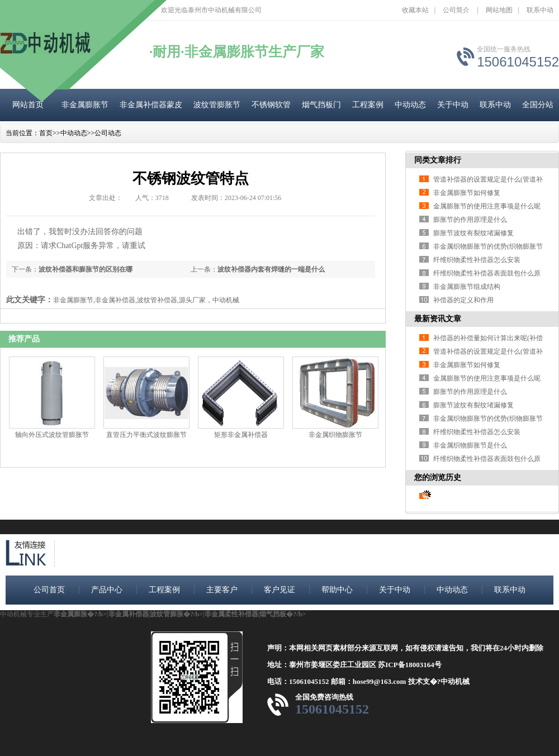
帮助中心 (337, 590)
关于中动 (453, 105)
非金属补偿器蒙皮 (151, 105)
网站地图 (499, 10)
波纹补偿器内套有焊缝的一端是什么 (271, 269)
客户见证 (279, 590)
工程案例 (368, 105)
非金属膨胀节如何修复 (467, 193)
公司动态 (108, 133)
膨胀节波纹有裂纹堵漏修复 (473, 233)
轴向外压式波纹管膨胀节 (52, 435)
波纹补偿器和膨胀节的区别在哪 (86, 269)
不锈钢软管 (271, 105)
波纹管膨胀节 (217, 105)
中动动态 (410, 105)
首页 (46, 133)
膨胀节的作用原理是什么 (470, 220)
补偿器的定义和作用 (463, 300)
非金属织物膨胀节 (335, 435)
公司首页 (49, 590)
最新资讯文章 (438, 319)
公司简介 (456, 10)
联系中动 (540, 10)
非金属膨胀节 (85, 105)
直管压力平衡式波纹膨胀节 (146, 435)
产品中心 (107, 590)
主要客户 (222, 590)
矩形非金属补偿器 (241, 435)
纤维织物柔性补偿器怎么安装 (477, 260)
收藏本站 (415, 10)
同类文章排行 (438, 160)
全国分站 (538, 105)
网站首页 (28, 105)
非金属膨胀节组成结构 (467, 287)
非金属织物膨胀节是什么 (470, 445)
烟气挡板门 (321, 105)
